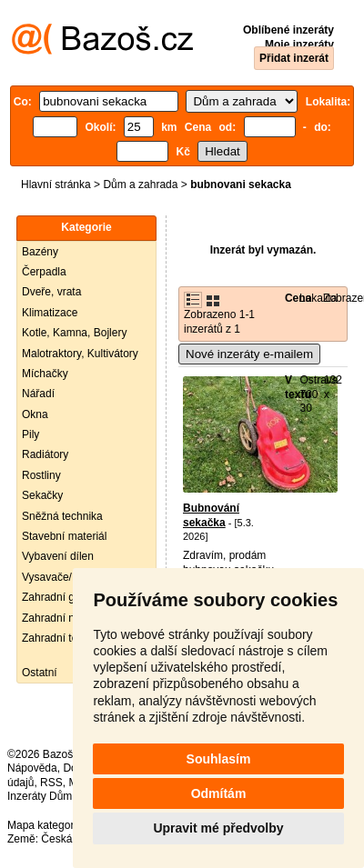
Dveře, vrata (51, 292)
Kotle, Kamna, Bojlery (74, 333)
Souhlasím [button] (219, 759)
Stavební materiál (64, 536)
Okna (35, 414)
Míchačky (45, 374)
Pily (30, 434)
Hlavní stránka (56, 185)
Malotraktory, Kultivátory (80, 354)
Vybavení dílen (58, 556)
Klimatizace (50, 313)
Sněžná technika (62, 516)
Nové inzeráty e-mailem (249, 354)
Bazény (40, 252)
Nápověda (32, 768)
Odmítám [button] (219, 793)
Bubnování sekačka (211, 515)
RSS (51, 783)
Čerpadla (44, 272)
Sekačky (42, 495)
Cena (298, 298)
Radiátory (45, 454)
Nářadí (38, 394)
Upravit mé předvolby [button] (218, 828)
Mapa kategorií (43, 825)
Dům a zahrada (140, 185)
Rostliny (41, 475)
